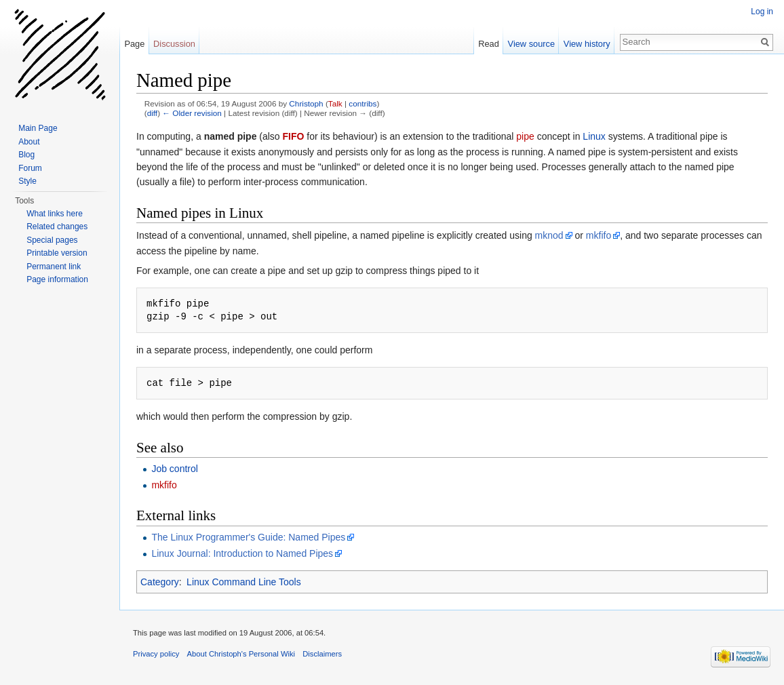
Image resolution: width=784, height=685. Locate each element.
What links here (55, 214)
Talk (335, 103)
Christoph (306, 103)
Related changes (57, 227)
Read (489, 44)
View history (587, 44)
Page (134, 44)
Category (160, 582)
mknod (549, 235)
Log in (762, 12)
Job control (174, 469)
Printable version (57, 253)
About (29, 142)
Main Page (38, 128)
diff (152, 113)
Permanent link (54, 267)
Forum (30, 168)
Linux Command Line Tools (244, 582)
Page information (57, 279)
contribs (362, 103)
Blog (26, 155)
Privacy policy (156, 654)
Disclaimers (322, 654)
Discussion (174, 44)
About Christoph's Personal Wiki (241, 654)
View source (531, 44)
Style (27, 181)
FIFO (294, 136)
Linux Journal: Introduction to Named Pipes (242, 553)
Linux (594, 136)
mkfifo (599, 235)
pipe (525, 136)
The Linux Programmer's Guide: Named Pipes (248, 537)
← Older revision (192, 113)
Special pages (52, 240)
